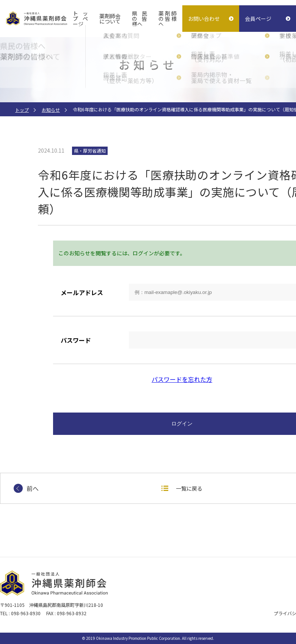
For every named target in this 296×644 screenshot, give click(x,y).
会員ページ (258, 19)
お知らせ (51, 110)
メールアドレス (82, 292)
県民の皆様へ (139, 19)
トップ (22, 110)
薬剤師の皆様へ (168, 19)
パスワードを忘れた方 (182, 379)
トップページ (80, 19)
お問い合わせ (204, 19)
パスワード (76, 340)
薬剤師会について (110, 19)
